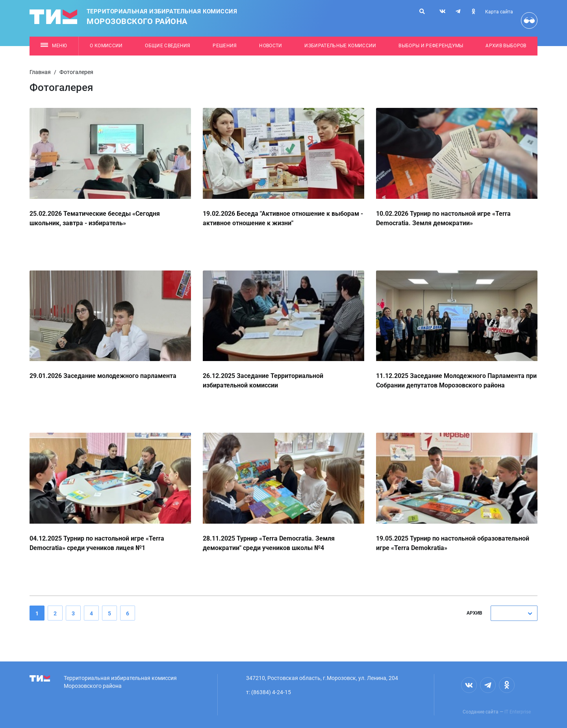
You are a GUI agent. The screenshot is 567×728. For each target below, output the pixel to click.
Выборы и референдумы (431, 46)
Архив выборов (506, 46)
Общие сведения (168, 46)
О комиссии (106, 46)
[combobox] (514, 613)
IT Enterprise (518, 712)
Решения (225, 46)
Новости (271, 46)
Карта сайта (499, 12)
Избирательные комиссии (340, 46)
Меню (54, 46)
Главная (40, 72)
